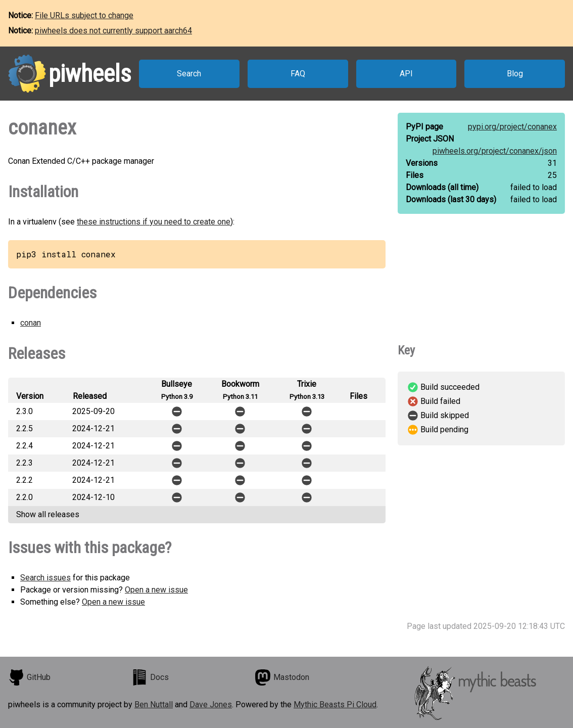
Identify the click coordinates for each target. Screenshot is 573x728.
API (406, 74)
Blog (515, 74)
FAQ (298, 74)
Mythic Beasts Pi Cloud (335, 704)
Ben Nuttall (154, 704)
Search (189, 74)
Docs (150, 677)
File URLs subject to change (84, 15)
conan (31, 323)
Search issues (45, 578)
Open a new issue (156, 590)
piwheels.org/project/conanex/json (495, 151)
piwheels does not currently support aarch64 (113, 31)
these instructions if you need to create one (154, 222)
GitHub (29, 677)
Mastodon (282, 677)
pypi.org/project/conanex (512, 127)
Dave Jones (211, 704)
